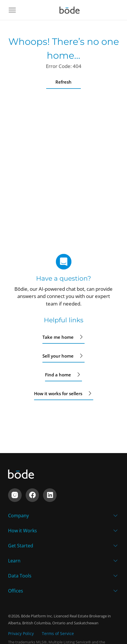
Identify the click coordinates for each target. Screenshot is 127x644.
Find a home (63, 375)
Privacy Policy (21, 633)
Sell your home (63, 356)
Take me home (63, 337)
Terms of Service (58, 633)
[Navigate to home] (70, 10)
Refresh (63, 82)
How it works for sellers (64, 393)
